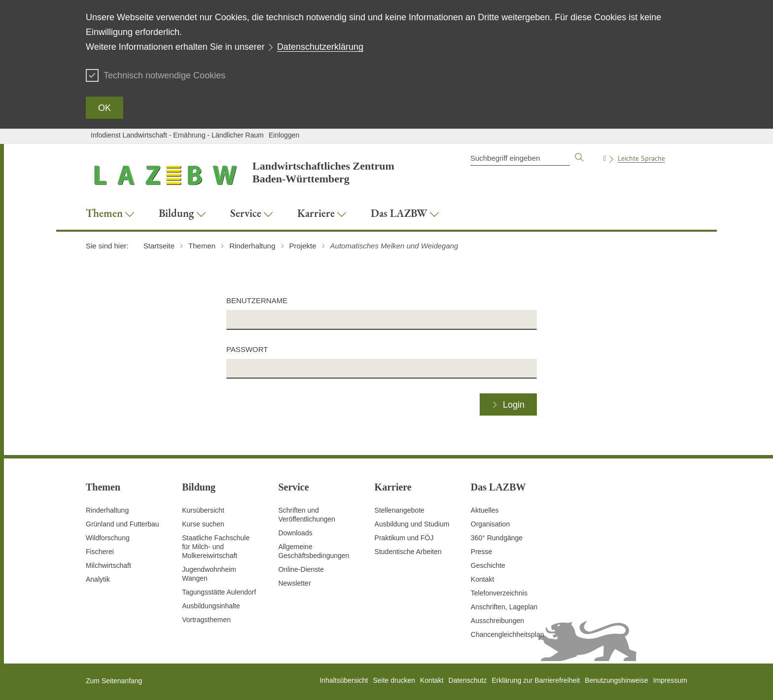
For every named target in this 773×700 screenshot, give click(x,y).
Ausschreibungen (497, 621)
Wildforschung (108, 538)
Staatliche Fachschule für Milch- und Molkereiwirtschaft (216, 547)
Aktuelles (485, 510)
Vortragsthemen (206, 620)
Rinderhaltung (107, 510)
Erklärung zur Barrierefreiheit (536, 680)
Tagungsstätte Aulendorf (219, 592)
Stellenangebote (400, 510)
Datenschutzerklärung (320, 47)
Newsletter (294, 583)
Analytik (98, 579)
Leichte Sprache (641, 158)
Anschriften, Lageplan (504, 607)
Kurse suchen (203, 524)
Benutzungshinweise (616, 680)
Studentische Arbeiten (408, 552)
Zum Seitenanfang (114, 681)
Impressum (670, 680)
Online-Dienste (301, 569)
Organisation (490, 524)
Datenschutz (468, 680)
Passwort (247, 349)
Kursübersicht (203, 510)
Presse (482, 552)
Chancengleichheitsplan (508, 634)
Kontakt (482, 579)
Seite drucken (394, 680)
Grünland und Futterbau (123, 524)
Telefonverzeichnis (499, 593)
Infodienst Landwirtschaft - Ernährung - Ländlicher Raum (177, 135)
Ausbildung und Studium (412, 524)
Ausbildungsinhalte (211, 606)
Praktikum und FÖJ (404, 538)
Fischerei (100, 552)
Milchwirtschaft (108, 565)
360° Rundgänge (497, 538)
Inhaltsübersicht (344, 680)
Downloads (295, 533)
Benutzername (257, 300)
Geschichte (488, 565)
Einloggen (284, 135)
